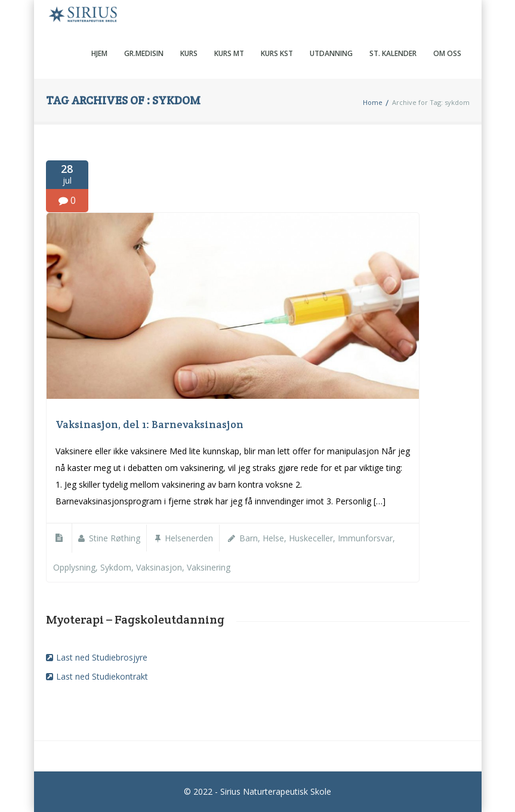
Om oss (447, 53)
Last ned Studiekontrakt (102, 676)
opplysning (74, 567)
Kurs (189, 53)
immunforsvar (365, 538)
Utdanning (331, 53)
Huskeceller (311, 538)
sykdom (116, 567)
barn (249, 538)
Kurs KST (277, 53)
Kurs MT (229, 53)
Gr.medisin (144, 53)
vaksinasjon (159, 567)
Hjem (99, 53)
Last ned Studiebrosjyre (102, 657)
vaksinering (209, 567)
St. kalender (393, 53)
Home (373, 102)
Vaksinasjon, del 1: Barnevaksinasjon (149, 424)
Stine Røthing (115, 538)
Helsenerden (189, 538)
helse (273, 538)
